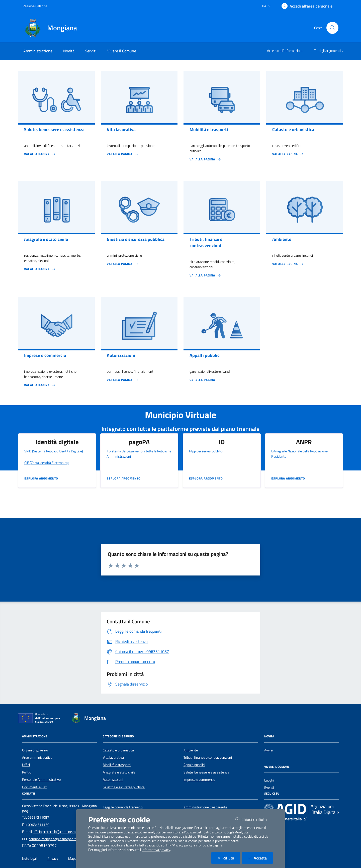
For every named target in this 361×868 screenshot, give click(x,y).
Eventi (269, 788)
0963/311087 (38, 817)
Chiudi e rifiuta (254, 819)
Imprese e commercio (199, 780)
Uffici (26, 765)
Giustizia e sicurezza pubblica (124, 787)
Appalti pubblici (194, 765)
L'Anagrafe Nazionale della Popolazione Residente (299, 454)
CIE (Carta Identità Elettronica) (47, 463)
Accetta (260, 858)
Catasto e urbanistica (118, 750)
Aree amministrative (37, 757)
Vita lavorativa (113, 757)
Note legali (30, 858)
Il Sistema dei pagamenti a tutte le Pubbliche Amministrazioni (139, 454)
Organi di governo (35, 750)
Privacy (53, 858)
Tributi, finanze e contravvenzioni (208, 757)
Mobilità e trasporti (117, 765)
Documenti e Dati (35, 787)
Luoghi (269, 780)
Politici (27, 772)
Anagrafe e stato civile (119, 772)
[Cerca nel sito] (332, 28)
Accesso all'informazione (285, 51)
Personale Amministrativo (41, 780)
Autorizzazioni (113, 780)
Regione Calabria (35, 6)
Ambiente (191, 750)
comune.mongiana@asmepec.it (52, 839)
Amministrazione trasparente (205, 807)
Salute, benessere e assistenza (206, 772)
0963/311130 (39, 825)
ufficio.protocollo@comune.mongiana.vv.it (64, 832)
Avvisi (269, 750)
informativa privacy (156, 850)
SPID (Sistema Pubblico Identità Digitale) (54, 451)
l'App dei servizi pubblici (206, 451)
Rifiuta (229, 858)
